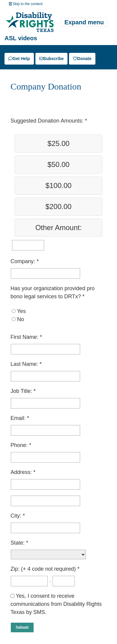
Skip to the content (26, 4)
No (21, 319)
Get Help (19, 59)
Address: (22, 472)
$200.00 (59, 207)
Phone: (20, 445)
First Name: (25, 337)
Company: (24, 261)
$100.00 (59, 185)
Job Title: (22, 391)
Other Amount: (59, 228)
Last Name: (25, 364)
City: (17, 516)
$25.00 (58, 143)
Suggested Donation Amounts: (48, 121)
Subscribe (52, 59)
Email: (19, 418)
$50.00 (58, 164)
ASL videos (21, 38)
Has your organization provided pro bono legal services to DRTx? (52, 292)
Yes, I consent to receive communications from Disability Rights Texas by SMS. (56, 604)
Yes (21, 311)
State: (18, 543)
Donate (82, 59)
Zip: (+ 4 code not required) (44, 569)
